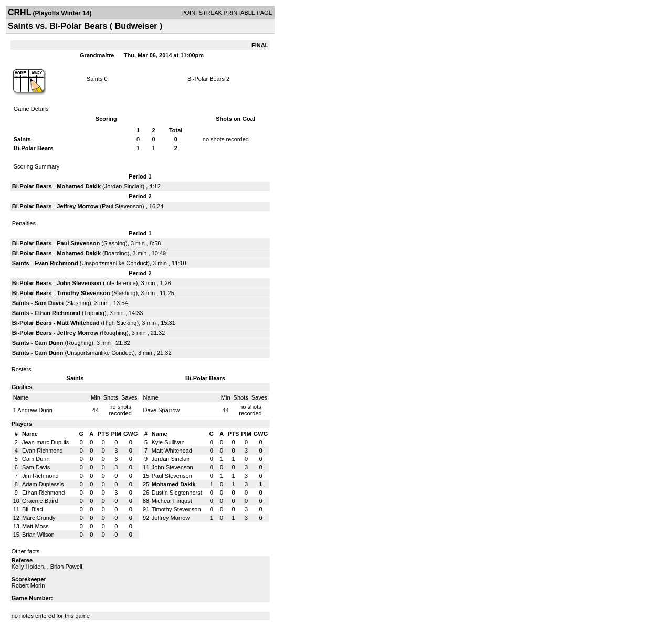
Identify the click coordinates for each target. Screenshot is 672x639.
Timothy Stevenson (83, 293)
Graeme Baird (40, 501)
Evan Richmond (56, 263)
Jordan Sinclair (124, 186)
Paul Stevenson (122, 206)
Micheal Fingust (172, 501)
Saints (95, 79)
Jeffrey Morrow (77, 206)
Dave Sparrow (162, 410)
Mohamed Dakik (79, 186)
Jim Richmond (40, 476)
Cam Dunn (49, 343)
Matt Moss (35, 526)
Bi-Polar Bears (206, 79)
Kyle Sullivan (168, 442)
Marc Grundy (39, 518)
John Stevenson (79, 283)
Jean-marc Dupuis (45, 442)
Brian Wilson (38, 535)
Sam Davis (49, 303)
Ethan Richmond (57, 313)
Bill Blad (33, 509)
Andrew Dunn (35, 410)
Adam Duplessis (43, 484)
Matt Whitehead (78, 323)
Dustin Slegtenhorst (177, 493)
